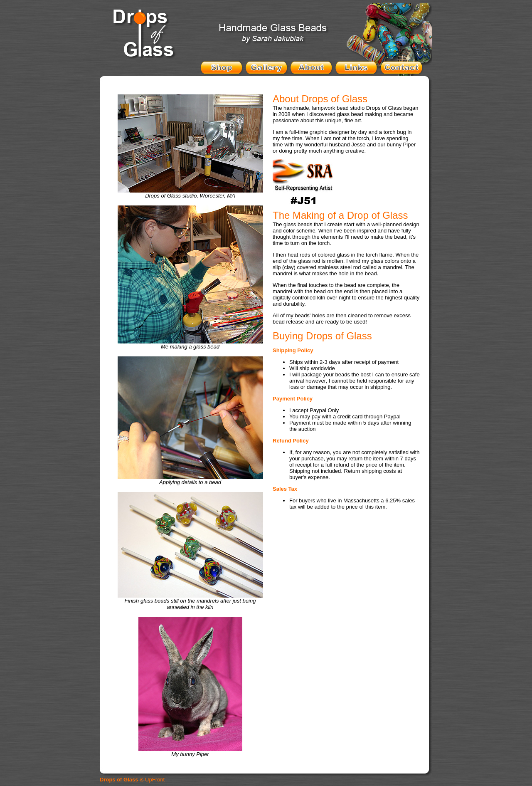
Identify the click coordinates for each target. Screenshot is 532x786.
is (132, 780)
